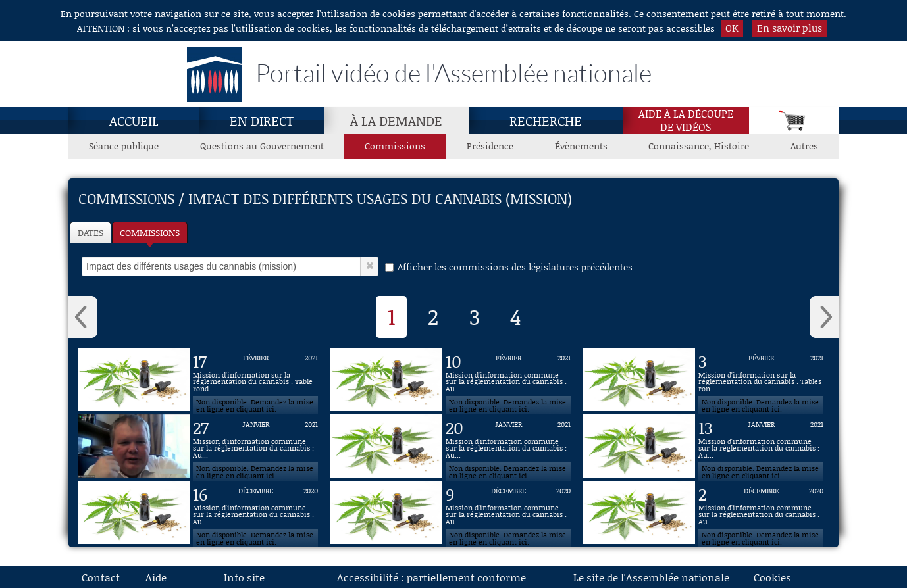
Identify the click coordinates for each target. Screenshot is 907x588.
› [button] (824, 317)
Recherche (546, 120)
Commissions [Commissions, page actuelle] (395, 146)
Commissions (150, 233)
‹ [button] (83, 317)
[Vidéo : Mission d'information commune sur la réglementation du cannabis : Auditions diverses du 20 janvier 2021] (508, 446)
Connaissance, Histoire (699, 146)
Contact (101, 577)
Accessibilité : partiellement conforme (431, 577)
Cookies (772, 577)
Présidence (490, 146)
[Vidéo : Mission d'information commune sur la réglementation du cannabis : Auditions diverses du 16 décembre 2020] (255, 512)
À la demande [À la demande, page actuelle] (396, 120)
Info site (244, 577)
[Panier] (794, 120)
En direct (262, 120)
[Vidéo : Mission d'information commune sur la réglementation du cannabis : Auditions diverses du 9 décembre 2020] (508, 512)
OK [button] (732, 28)
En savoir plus (790, 28)
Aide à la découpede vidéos (686, 120)
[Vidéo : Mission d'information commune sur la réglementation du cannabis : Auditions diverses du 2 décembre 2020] (761, 512)
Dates (91, 233)
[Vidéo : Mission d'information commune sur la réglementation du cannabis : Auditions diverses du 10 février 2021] (508, 380)
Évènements (581, 146)
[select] (221, 266)
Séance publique (124, 146)
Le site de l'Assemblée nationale (651, 577)
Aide (156, 577)
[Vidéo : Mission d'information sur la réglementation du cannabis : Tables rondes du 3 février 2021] (761, 380)
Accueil (134, 120)
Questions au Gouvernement (262, 146)
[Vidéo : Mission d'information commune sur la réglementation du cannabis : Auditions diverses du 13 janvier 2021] (761, 446)
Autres (804, 146)
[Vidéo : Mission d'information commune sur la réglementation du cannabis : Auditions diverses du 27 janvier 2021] (255, 446)
